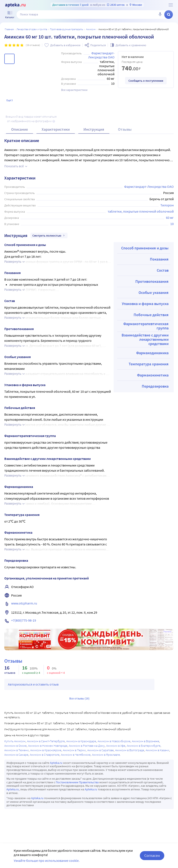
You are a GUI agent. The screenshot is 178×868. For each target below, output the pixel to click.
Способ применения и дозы (145, 248)
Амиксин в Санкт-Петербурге (46, 741)
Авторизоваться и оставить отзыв (33, 684)
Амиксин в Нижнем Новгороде (48, 746)
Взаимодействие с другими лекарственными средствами (145, 339)
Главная (9, 29)
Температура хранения (149, 364)
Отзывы (125, 129)
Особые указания (154, 293)
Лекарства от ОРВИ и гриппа (32, 29)
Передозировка (155, 386)
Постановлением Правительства (77, 782)
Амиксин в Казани (157, 750)
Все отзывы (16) (79, 698)
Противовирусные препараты (67, 29)
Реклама (167, 632)
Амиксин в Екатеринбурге (144, 746)
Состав (163, 270)
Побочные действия (151, 315)
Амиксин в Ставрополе (45, 755)
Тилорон (167, 205)
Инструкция (94, 129)
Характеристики (56, 129)
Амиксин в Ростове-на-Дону (87, 746)
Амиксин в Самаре (16, 755)
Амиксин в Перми (74, 750)
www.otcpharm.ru (24, 603)
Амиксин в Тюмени (17, 750)
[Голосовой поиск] (160, 15)
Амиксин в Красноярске (46, 750)
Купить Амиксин (15, 741)
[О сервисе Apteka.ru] (171, 5)
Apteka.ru (56, 763)
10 (172, 224)
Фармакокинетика (153, 375)
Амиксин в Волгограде (130, 750)
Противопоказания (152, 281)
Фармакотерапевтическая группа (146, 326)
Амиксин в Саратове (100, 750)
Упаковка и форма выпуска (145, 304)
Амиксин (91, 29)
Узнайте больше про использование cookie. (47, 861)
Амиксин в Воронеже (146, 741)
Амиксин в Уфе (116, 746)
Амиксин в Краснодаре (81, 741)
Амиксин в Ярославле (106, 755)
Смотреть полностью (49, 236)
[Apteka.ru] (15, 5)
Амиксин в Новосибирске (114, 741)
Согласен (152, 855)
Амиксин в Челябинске (76, 755)
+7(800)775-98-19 (24, 620)
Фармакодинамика (152, 353)
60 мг (170, 218)
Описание (20, 129)
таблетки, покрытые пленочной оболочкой (141, 211)
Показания (159, 259)
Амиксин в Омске (15, 746)
